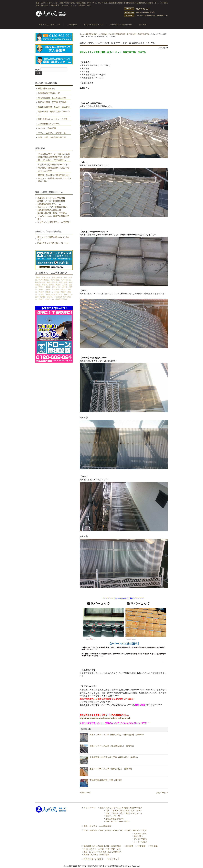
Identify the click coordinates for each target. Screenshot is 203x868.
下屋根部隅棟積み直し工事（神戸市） (106, 780)
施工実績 (142, 846)
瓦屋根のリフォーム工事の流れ (51, 198)
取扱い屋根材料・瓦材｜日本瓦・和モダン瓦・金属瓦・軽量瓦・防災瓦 (115, 831)
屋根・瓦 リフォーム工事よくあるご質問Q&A (102, 852)
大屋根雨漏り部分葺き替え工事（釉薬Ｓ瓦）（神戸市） (114, 757)
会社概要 (129, 846)
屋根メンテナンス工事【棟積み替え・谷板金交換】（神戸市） (117, 735)
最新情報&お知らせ (92, 34)
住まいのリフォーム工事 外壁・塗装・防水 (102, 849)
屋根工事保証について (115, 819)
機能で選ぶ (138, 836)
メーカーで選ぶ (140, 842)
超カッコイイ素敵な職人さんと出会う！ (53, 239)
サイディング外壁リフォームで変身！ (54, 222)
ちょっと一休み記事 (47, 128)
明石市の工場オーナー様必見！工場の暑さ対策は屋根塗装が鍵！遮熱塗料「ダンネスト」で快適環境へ (54, 157)
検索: (37, 70)
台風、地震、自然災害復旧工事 (52, 137)
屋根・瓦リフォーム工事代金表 (97, 826)
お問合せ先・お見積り (93, 859)
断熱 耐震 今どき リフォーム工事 (53, 119)
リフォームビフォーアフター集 (52, 133)
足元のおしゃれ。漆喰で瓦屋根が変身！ (53, 218)
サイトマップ (113, 859)
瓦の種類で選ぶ (140, 833)
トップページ (89, 808)
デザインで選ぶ (140, 839)
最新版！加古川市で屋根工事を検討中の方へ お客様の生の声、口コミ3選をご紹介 (54, 178)
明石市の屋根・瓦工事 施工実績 (52, 98)
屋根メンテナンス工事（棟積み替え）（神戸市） (111, 769)
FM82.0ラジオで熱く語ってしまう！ (54, 243)
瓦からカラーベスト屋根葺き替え (52, 207)
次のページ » (162, 793)
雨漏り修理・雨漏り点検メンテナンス (54, 113)
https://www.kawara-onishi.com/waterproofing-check (105, 718)
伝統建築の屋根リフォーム (49, 204)
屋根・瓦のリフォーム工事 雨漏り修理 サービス (121, 808)
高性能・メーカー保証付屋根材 (51, 201)
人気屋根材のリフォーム (49, 124)
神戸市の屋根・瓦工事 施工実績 (138, 34)
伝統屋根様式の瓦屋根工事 (49, 210)
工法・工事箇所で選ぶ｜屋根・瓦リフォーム (124, 811)
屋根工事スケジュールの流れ (117, 822)
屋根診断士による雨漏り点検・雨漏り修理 (102, 846)
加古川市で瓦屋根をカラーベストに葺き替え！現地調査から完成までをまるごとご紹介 (54, 168)
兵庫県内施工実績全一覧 (49, 93)
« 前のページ (85, 793)
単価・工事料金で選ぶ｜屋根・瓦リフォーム (124, 813)
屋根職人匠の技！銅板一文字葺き (52, 213)
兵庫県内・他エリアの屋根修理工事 (113, 34)
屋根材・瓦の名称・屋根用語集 (96, 855)
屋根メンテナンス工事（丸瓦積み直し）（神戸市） (112, 746)
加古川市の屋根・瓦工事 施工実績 (54, 107)
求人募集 (154, 846)
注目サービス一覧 (113, 816)
